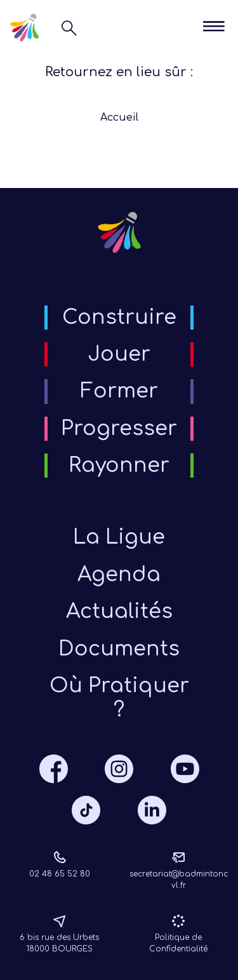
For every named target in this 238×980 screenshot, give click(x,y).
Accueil (119, 117)
